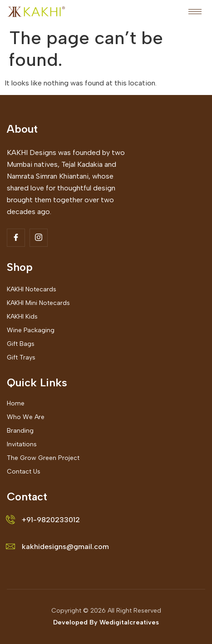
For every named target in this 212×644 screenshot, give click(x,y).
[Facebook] (16, 238)
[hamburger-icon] (195, 12)
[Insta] (39, 238)
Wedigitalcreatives (129, 622)
